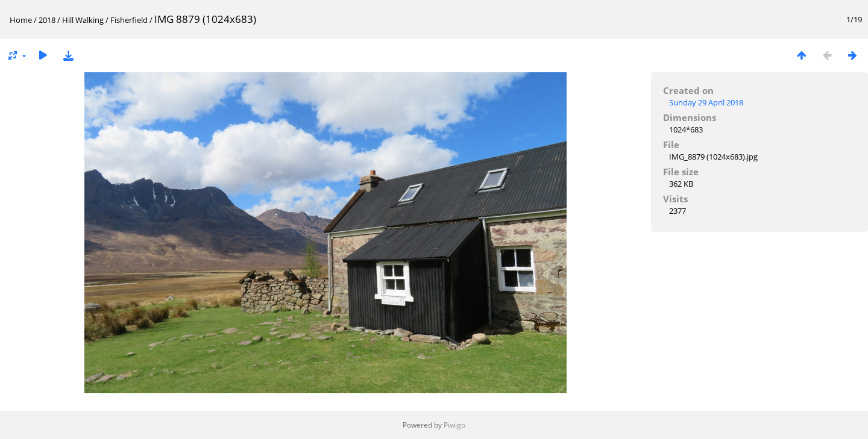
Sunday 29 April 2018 (706, 102)
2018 (47, 20)
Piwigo (454, 425)
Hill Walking (83, 20)
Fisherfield (129, 20)
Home (21, 20)
